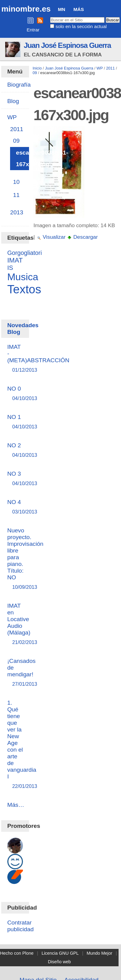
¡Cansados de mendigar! (22, 673)
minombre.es (26, 9)
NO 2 (15, 451)
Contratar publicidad (20, 926)
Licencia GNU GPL (60, 953)
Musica (23, 277)
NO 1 (15, 422)
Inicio (37, 68)
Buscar (50, 17)
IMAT (15, 260)
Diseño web (59, 962)
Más (79, 9)
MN (62, 9)
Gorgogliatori (25, 253)
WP (100, 68)
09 (35, 73)
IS (10, 268)
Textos (24, 289)
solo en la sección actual (81, 26)
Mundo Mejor (100, 953)
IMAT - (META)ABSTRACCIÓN (38, 359)
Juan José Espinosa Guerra (67, 45)
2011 (110, 68)
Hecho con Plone (17, 953)
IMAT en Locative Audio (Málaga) (19, 624)
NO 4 (15, 507)
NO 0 (15, 394)
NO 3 (15, 479)
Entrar (33, 30)
